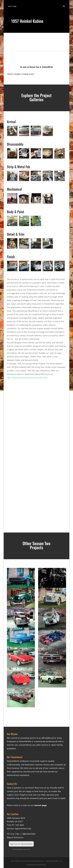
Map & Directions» (15, 837)
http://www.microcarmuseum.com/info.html (27, 378)
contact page (40, 805)
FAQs (43, 795)
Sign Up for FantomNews (21, 844)
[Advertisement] (36, 415)
